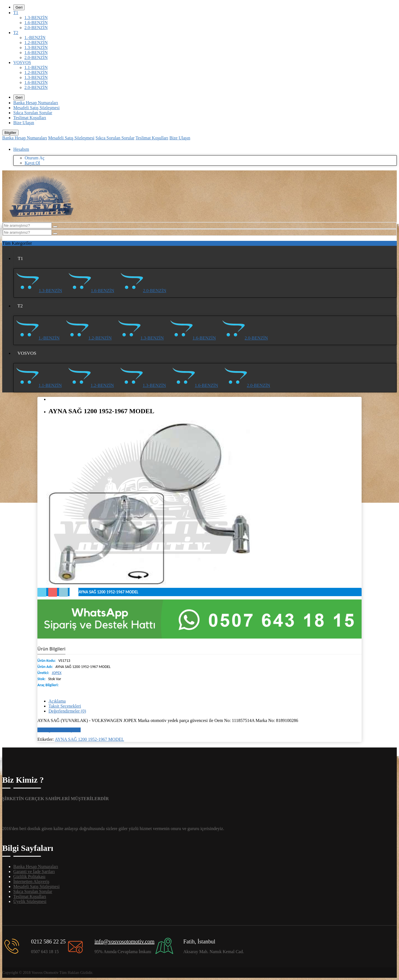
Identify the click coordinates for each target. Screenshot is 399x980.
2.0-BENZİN (36, 28)
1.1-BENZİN (36, 67)
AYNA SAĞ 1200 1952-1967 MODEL (89, 739)
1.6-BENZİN (36, 23)
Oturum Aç (35, 158)
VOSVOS (22, 62)
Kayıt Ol (32, 163)
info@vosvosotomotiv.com (125, 941)
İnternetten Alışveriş (31, 881)
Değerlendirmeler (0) (67, 711)
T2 (16, 33)
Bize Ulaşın (24, 123)
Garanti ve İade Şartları (34, 871)
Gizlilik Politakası (29, 876)
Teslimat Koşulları (30, 118)
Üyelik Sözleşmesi (30, 901)
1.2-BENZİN (36, 43)
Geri (19, 7)
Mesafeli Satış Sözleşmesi (36, 108)
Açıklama (57, 701)
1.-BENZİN (35, 38)
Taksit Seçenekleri (65, 706)
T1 (16, 13)
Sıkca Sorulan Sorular (33, 113)
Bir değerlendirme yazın (59, 730)
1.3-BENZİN (36, 18)
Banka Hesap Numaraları (36, 103)
